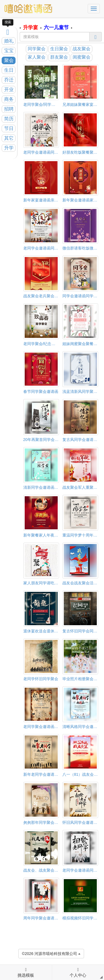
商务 (9, 99)
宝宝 (9, 51)
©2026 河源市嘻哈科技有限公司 (51, 953)
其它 (9, 138)
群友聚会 (59, 57)
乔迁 (9, 80)
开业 (9, 90)
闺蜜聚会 (82, 57)
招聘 (9, 109)
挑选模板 (26, 972)
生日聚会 (59, 49)
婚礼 (9, 41)
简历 (9, 119)
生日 (9, 70)
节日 (9, 129)
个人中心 (78, 972)
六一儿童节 (56, 28)
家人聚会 (37, 57)
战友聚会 (82, 49)
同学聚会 (37, 49)
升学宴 (31, 28)
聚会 (9, 60)
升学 (9, 148)
